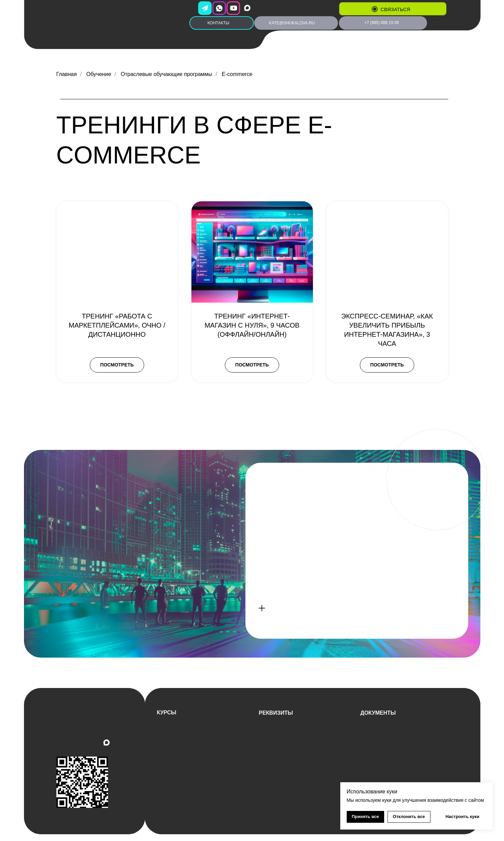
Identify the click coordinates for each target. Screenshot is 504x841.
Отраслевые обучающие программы (166, 74)
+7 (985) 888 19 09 (382, 23)
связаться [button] (396, 9)
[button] (375, 9)
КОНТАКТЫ (219, 23)
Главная (67, 74)
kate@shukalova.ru (292, 23)
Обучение (99, 74)
